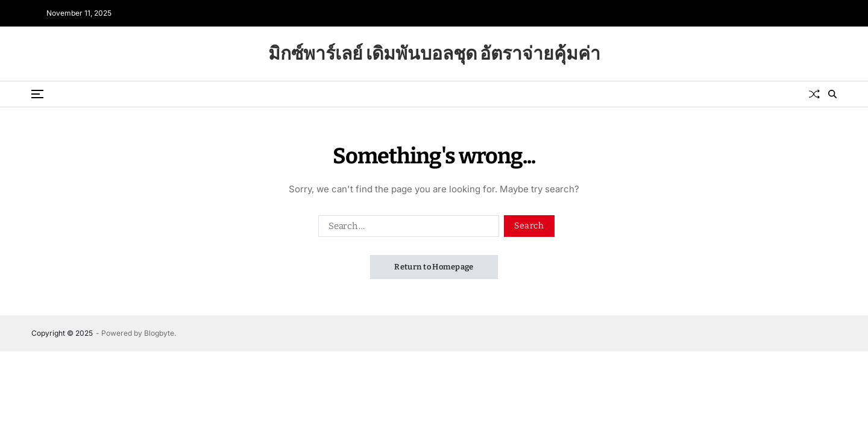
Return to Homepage (434, 267)
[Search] (832, 94)
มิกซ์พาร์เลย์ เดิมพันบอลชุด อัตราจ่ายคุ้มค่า (434, 54)
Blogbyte (159, 333)
